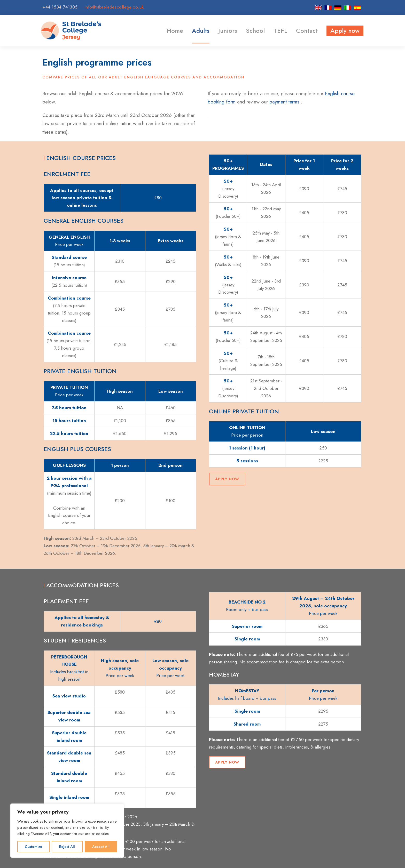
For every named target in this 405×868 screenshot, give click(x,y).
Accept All (101, 847)
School (255, 31)
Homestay (224, 674)
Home (175, 31)
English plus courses (77, 449)
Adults (201, 31)
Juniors (228, 31)
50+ (228, 181)
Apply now (345, 31)
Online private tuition (244, 411)
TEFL (280, 31)
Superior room (247, 626)
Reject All (67, 847)
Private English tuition (80, 371)
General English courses (84, 221)
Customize (33, 847)
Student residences (75, 640)
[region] (67, 831)
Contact (307, 31)
